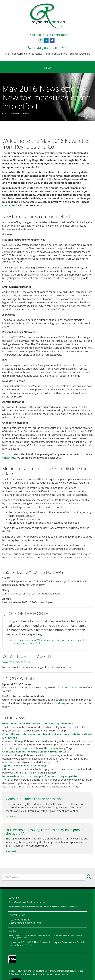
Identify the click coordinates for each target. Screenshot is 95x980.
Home (11, 935)
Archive (26, 113)
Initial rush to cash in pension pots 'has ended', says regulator (40, 776)
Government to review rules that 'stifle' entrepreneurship (38, 723)
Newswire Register (59, 35)
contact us (9, 205)
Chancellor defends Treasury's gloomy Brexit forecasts (36, 752)
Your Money (59, 703)
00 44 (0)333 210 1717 (50, 48)
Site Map (79, 935)
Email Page (23, 938)
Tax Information (67, 687)
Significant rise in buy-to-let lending (24, 766)
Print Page (12, 938)
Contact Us (25, 935)
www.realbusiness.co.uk (16, 662)
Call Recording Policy (61, 935)
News (4, 113)
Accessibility (36, 935)
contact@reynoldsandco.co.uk (26, 923)
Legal (17, 935)
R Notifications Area (38, 35)
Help (72, 935)
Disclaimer (47, 935)
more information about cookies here (63, 907)
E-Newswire (15, 113)
